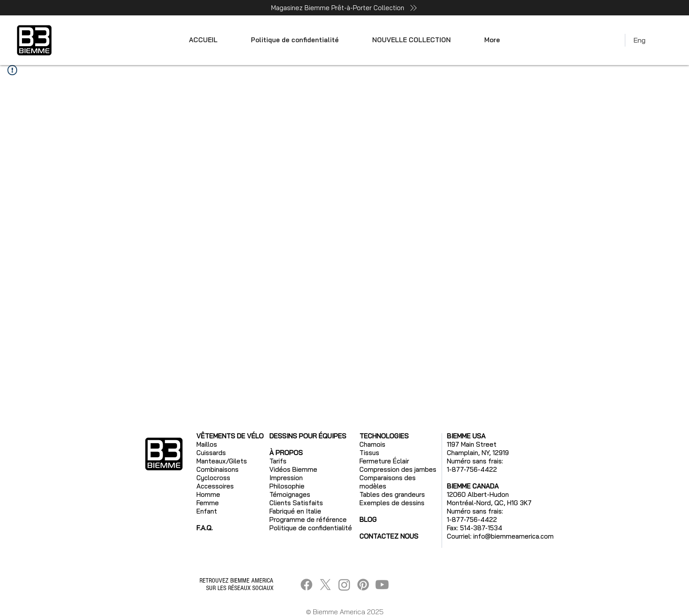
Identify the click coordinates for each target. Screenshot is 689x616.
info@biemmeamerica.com (513, 536)
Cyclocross (213, 478)
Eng (639, 40)
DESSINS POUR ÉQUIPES (308, 436)
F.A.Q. (205, 528)
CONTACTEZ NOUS (389, 536)
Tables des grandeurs (392, 494)
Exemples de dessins (392, 503)
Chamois (372, 444)
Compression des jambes (398, 469)
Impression (286, 478)
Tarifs (278, 461)
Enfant (207, 511)
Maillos (207, 444)
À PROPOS (286, 453)
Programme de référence (308, 519)
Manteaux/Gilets (222, 461)
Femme (208, 503)
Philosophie (287, 486)
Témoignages (290, 494)
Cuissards (211, 453)
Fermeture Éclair (384, 461)
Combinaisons (218, 469)
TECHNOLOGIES (384, 436)
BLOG (368, 519)
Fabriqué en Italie (295, 511)
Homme (208, 494)
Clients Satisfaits (296, 503)
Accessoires (215, 486)
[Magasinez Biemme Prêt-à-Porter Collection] (344, 8)
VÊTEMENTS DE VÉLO (230, 436)
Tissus (369, 453)
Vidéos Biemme (293, 469)
